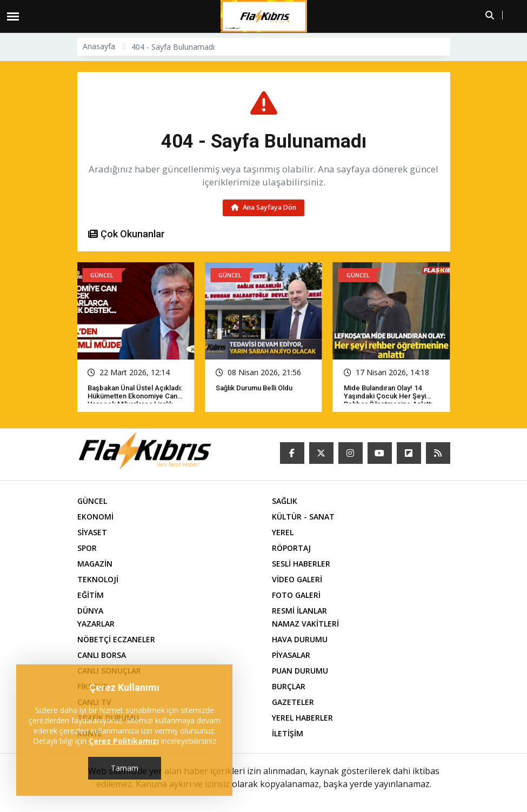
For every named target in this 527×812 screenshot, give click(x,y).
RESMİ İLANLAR (299, 611)
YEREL (283, 532)
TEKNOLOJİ (98, 579)
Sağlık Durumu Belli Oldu (254, 388)
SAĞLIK (285, 501)
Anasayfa (99, 46)
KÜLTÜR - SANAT (303, 517)
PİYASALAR (291, 655)
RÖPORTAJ (291, 548)
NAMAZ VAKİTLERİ (305, 624)
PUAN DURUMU (300, 671)
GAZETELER (293, 702)
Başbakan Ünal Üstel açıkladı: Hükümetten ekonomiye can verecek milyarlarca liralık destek (135, 400)
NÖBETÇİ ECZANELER (116, 639)
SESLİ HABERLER (301, 564)
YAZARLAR (96, 624)
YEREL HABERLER (302, 718)
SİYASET (92, 532)
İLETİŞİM (288, 733)
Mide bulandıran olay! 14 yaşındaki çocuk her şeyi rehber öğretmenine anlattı (388, 396)
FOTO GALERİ (296, 595)
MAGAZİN (95, 564)
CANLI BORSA (102, 655)
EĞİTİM (91, 595)
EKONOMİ (95, 517)
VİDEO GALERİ (297, 579)
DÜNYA (90, 611)
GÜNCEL (92, 501)
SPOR (87, 548)
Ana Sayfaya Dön (263, 207)
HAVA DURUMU (300, 639)
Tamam (125, 768)
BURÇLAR (289, 686)
